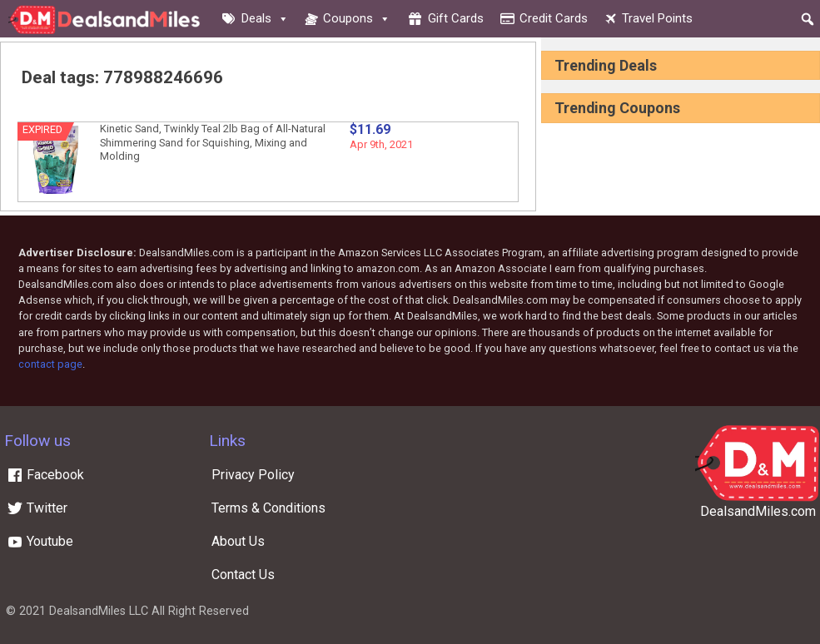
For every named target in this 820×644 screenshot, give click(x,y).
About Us (238, 541)
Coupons (357, 18)
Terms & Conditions (268, 508)
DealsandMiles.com (758, 511)
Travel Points (657, 18)
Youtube (40, 541)
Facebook (45, 475)
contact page (50, 364)
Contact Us (243, 575)
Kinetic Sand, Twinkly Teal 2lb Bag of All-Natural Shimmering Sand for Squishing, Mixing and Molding (213, 142)
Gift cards (456, 18)
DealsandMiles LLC (99, 611)
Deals (265, 18)
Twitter (37, 508)
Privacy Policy (253, 475)
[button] (808, 19)
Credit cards (554, 18)
